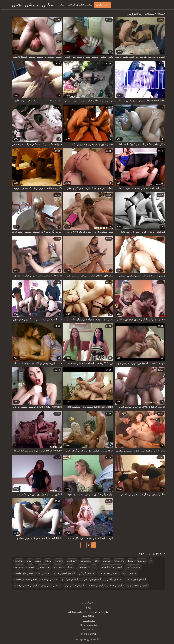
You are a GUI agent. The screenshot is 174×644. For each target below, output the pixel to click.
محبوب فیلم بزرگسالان (79, 5)
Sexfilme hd (87, 630)
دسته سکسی (101, 5)
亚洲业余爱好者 (87, 634)
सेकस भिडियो (87, 616)
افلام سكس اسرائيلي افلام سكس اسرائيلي (87, 612)
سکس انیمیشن (87, 621)
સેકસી (87, 608)
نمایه (60, 5)
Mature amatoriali (87, 625)
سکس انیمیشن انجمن (32, 5)
